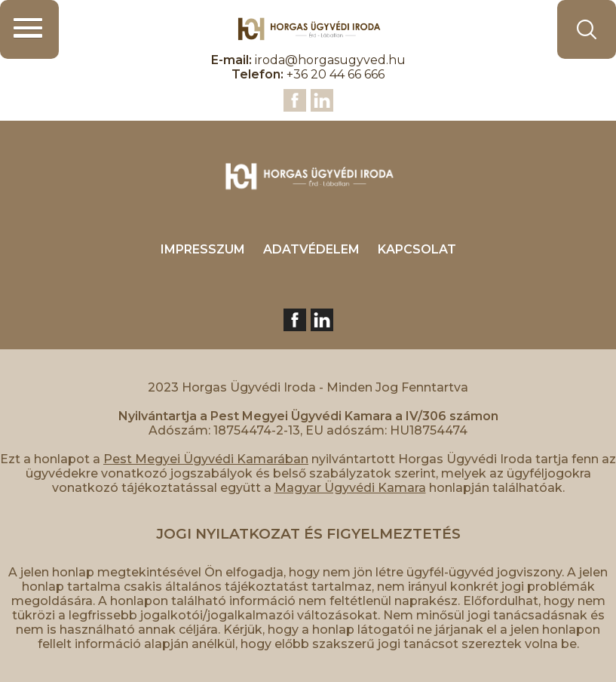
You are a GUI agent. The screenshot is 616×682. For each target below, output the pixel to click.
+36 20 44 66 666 (336, 74)
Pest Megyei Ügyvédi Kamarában (206, 459)
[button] (29, 29)
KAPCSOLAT (417, 249)
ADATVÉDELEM (311, 249)
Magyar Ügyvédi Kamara (350, 488)
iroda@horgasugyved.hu (330, 60)
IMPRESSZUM (203, 249)
